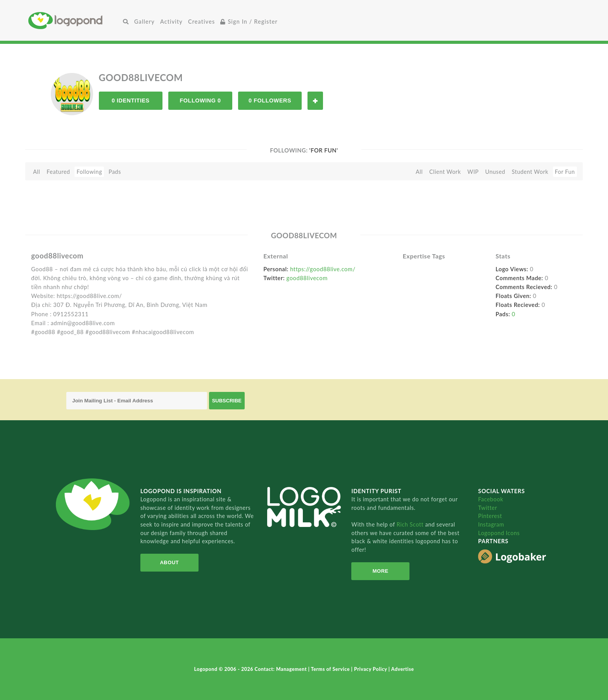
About (169, 562)
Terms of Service (331, 669)
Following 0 (200, 100)
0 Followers (270, 100)
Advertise (403, 669)
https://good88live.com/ (323, 269)
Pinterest (490, 516)
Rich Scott (411, 524)
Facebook (491, 499)
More (381, 571)
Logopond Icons (499, 533)
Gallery (144, 22)
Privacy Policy (371, 669)
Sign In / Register (249, 22)
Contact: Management (282, 669)
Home (74, 20)
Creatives (201, 22)
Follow (315, 101)
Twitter (488, 508)
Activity (171, 22)
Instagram (491, 524)
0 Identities (131, 100)
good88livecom (307, 278)
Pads (115, 172)
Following (89, 172)
